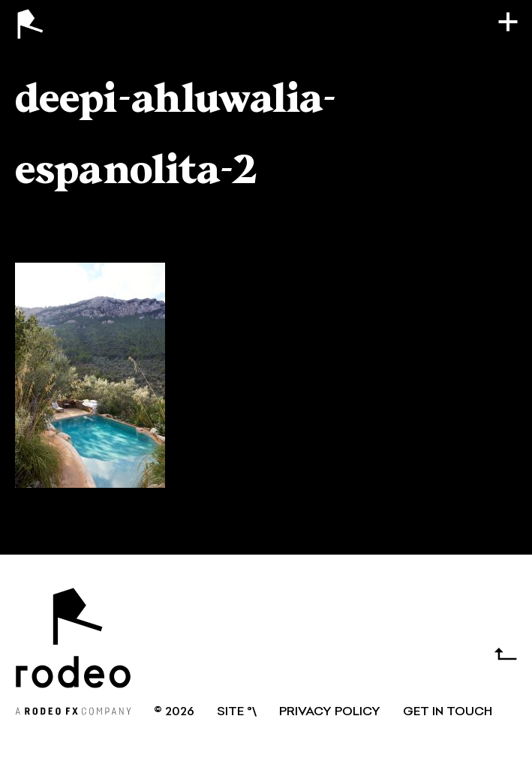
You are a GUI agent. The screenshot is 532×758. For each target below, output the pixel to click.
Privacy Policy (330, 712)
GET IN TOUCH (448, 712)
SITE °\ (237, 712)
